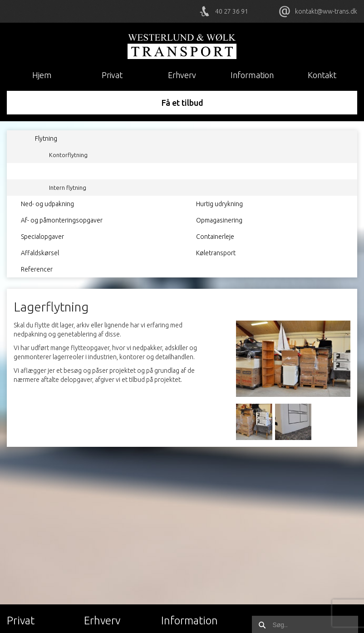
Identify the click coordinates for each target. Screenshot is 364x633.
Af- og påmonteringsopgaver (62, 220)
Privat (112, 75)
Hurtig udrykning (219, 204)
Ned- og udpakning (47, 204)
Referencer (37, 269)
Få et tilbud (182, 103)
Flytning (46, 138)
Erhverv (182, 75)
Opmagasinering (219, 220)
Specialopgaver (42, 237)
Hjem (42, 75)
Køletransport (216, 253)
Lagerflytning (67, 171)
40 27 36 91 (232, 11)
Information (252, 75)
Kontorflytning (68, 155)
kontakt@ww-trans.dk (326, 11)
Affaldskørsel (40, 253)
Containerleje (215, 237)
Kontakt (322, 75)
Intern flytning (68, 188)
